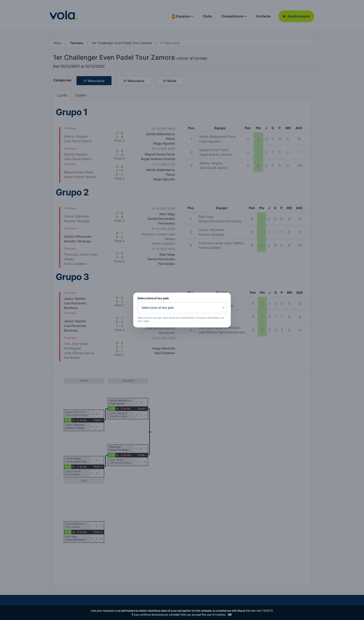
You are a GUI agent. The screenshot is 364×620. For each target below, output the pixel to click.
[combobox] (182, 308)
